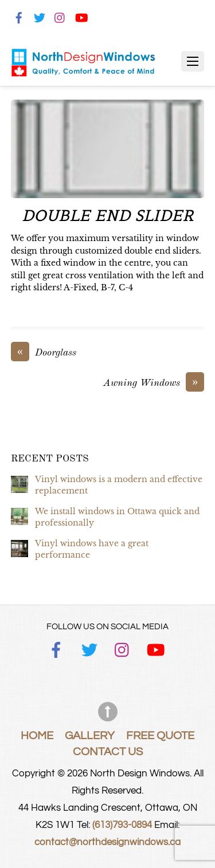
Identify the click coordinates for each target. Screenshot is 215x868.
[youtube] (81, 16)
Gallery (90, 736)
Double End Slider (107, 216)
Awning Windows (154, 384)
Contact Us (108, 752)
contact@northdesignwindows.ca (107, 842)
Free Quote (160, 736)
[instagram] (60, 16)
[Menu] (193, 61)
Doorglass (44, 353)
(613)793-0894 (122, 825)
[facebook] (19, 16)
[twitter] (40, 16)
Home (37, 736)
